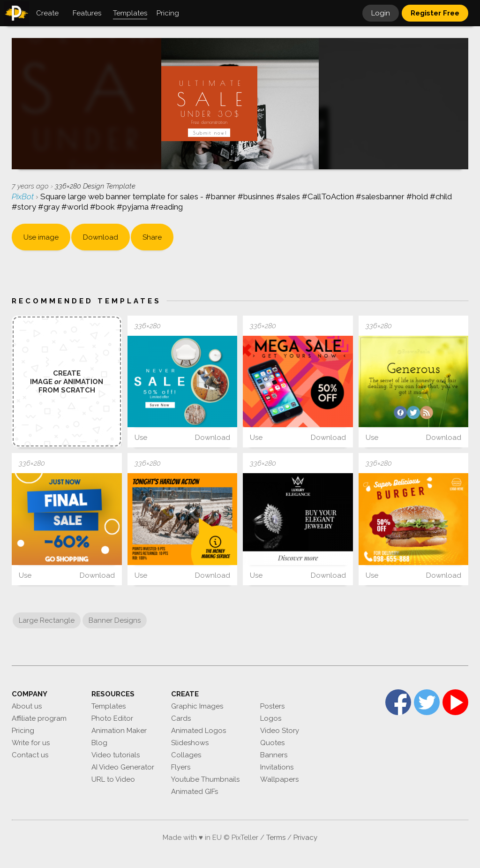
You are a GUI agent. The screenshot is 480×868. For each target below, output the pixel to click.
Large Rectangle (47, 620)
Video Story (280, 731)
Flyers (181, 767)
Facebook (398, 702)
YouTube (455, 702)
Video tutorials (116, 755)
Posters (272, 706)
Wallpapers (279, 779)
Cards (181, 718)
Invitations (277, 767)
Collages (186, 755)
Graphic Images (197, 706)
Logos (271, 718)
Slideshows (190, 743)
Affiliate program (39, 718)
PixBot (24, 196)
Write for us (31, 743)
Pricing (23, 731)
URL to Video (113, 779)
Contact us (30, 755)
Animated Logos (199, 731)
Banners (274, 755)
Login (381, 13)
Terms (276, 838)
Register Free (435, 13)
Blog (99, 743)
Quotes (272, 743)
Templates (109, 706)
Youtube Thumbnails (205, 779)
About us (27, 706)
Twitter (427, 702)
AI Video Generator (123, 767)
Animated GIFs (195, 792)
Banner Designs (115, 620)
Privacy (305, 838)
